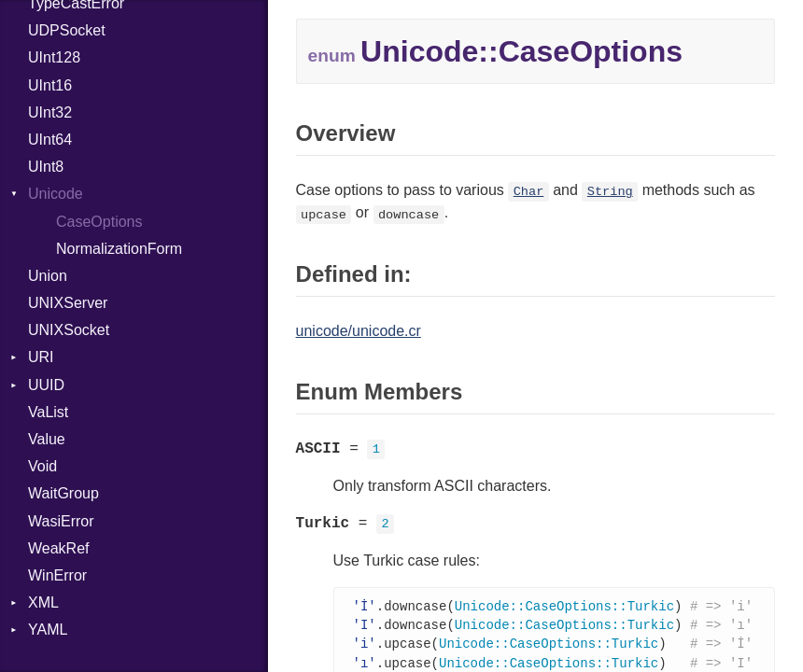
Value (47, 439)
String (610, 192)
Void (42, 466)
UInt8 (46, 167)
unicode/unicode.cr (359, 331)
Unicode (56, 194)
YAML (48, 630)
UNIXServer (68, 303)
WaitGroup (63, 493)
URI (41, 357)
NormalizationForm (119, 249)
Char (529, 192)
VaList (48, 412)
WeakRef (59, 548)
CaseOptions (99, 222)
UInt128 (54, 57)
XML (43, 602)
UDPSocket (67, 30)
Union (48, 276)
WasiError (61, 521)
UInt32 (50, 112)
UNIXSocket (69, 330)
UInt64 (50, 140)
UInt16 (50, 85)
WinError (57, 575)
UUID (46, 385)
